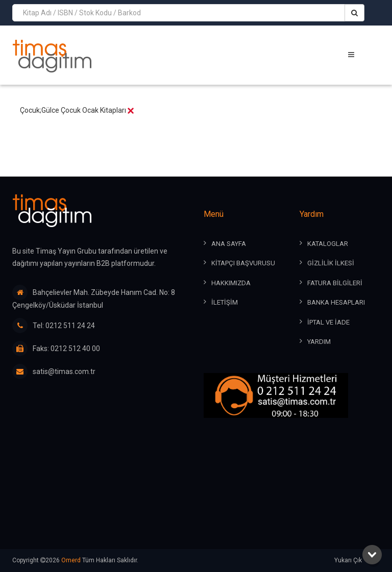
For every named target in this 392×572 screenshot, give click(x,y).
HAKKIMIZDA (231, 283)
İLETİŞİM (225, 302)
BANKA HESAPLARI (336, 302)
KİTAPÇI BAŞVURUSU (243, 263)
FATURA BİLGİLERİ (335, 283)
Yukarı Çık (357, 561)
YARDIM (319, 342)
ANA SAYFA (229, 244)
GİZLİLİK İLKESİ (331, 263)
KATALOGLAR (328, 244)
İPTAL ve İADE (328, 322)
